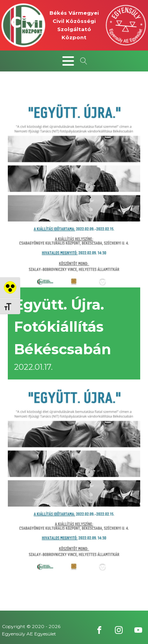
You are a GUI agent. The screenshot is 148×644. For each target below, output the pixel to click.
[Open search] (84, 61)
